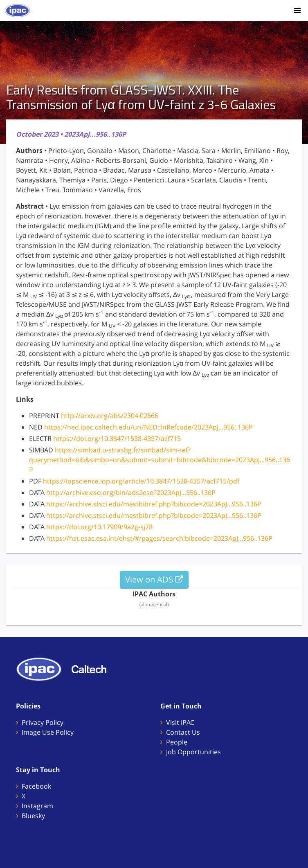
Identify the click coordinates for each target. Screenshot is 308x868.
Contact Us (183, 732)
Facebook (36, 786)
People (177, 742)
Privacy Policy (43, 722)
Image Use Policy (48, 732)
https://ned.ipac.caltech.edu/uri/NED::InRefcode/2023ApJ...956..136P (148, 427)
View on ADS (154, 579)
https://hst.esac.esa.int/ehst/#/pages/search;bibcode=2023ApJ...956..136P (159, 538)
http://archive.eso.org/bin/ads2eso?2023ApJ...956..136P (131, 492)
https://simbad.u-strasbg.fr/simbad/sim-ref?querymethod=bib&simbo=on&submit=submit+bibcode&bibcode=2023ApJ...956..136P (160, 460)
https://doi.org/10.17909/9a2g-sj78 (99, 527)
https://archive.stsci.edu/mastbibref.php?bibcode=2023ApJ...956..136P (154, 504)
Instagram (37, 806)
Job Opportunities (193, 752)
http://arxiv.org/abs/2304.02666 (110, 416)
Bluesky (33, 816)
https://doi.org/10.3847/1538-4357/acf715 (117, 438)
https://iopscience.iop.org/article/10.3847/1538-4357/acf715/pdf (141, 481)
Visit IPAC (180, 722)
